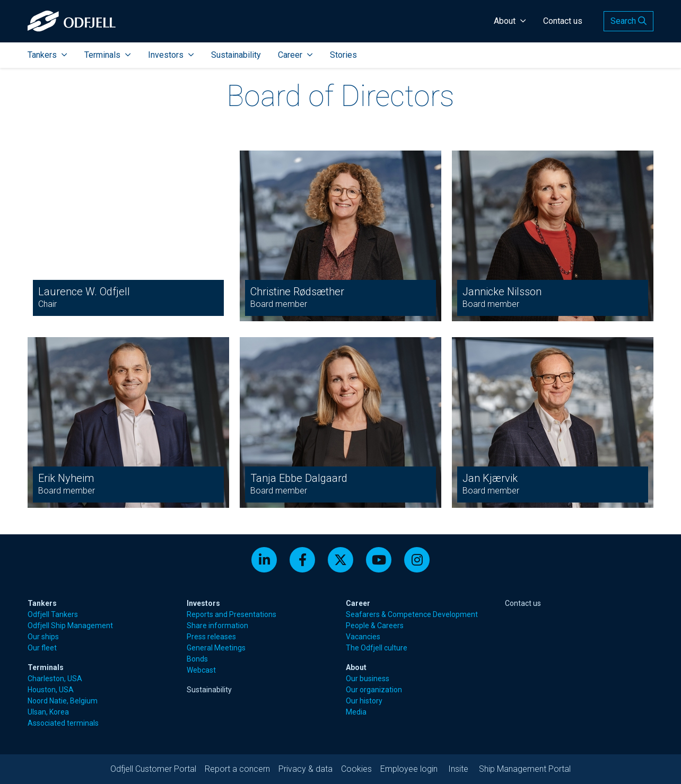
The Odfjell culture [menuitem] (377, 648)
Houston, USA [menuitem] (51, 690)
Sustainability (236, 55)
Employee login (409, 769)
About (510, 21)
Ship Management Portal (525, 769)
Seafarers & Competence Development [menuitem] (412, 614)
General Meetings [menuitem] (216, 648)
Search (628, 21)
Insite (458, 769)
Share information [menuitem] (217, 626)
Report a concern (237, 769)
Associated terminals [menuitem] (63, 723)
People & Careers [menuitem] (375, 626)
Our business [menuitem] (368, 679)
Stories (343, 55)
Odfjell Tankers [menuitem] (53, 614)
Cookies (356, 769)
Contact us (563, 21)
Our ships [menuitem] (43, 637)
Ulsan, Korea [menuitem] (48, 712)
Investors (171, 55)
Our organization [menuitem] (374, 690)
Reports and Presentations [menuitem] (232, 614)
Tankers (47, 55)
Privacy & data (305, 769)
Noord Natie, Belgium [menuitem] (63, 701)
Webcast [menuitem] (201, 670)
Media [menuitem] (356, 712)
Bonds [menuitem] (197, 659)
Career (295, 55)
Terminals (108, 55)
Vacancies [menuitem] (363, 637)
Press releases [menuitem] (211, 637)
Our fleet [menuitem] (42, 648)
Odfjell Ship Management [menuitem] (70, 626)
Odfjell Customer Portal (153, 769)
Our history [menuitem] (364, 701)
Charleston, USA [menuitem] (55, 679)
